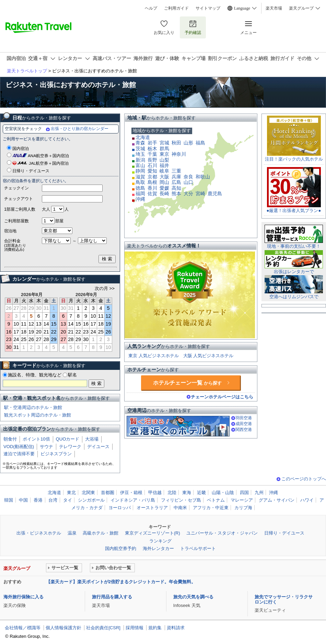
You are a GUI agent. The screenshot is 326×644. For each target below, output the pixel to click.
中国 (23, 500)
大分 (188, 194)
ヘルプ (151, 8)
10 (16, 324)
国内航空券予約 (121, 548)
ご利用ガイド (176, 8)
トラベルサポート (198, 548)
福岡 (140, 194)
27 (39, 339)
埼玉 (140, 154)
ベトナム (216, 500)
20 (39, 332)
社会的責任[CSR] (103, 628)
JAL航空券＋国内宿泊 (49, 163)
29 (54, 339)
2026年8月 (32, 295)
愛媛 (164, 188)
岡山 (164, 182)
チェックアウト (19, 199)
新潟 (140, 160)
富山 (140, 165)
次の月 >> (105, 289)
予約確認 (193, 27)
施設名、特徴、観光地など (35, 375)
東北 (71, 493)
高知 (176, 188)
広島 (176, 182)
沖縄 (140, 199)
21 (46, 332)
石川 (152, 165)
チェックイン (16, 188)
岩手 (152, 143)
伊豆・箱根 (131, 493)
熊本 (176, 194)
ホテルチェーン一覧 (187, 383)
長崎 (164, 194)
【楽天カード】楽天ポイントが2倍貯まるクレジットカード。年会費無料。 (121, 582)
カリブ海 (243, 508)
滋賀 (140, 177)
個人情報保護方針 (63, 628)
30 (9, 347)
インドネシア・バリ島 (133, 500)
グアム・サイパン (277, 500)
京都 (152, 177)
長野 (152, 160)
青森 (140, 143)
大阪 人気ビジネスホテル (208, 356)
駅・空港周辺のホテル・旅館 (33, 407)
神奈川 (179, 154)
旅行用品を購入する (112, 597)
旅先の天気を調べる (193, 597)
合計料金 (23, 245)
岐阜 (164, 171)
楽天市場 (274, 8)
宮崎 (200, 194)
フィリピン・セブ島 (181, 500)
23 (9, 339)
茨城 (140, 149)
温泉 (72, 533)
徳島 (140, 188)
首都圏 (108, 493)
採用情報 (135, 628)
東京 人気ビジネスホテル (154, 356)
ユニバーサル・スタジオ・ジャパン (222, 533)
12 (31, 324)
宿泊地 (10, 231)
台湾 (53, 500)
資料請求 (176, 628)
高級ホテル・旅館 (101, 533)
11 (24, 324)
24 (16, 339)
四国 (244, 493)
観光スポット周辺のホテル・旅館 (38, 415)
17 (16, 332)
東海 (187, 493)
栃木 (152, 149)
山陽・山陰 (223, 493)
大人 (46, 209)
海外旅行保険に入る (24, 597)
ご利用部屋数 (16, 221)
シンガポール (91, 500)
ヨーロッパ (120, 508)
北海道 (143, 137)
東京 (164, 154)
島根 (152, 182)
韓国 (9, 500)
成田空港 (244, 424)
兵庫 (176, 177)
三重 (176, 171)
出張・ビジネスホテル (39, 533)
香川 (152, 188)
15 (54, 324)
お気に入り (164, 27)
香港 (38, 500)
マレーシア (242, 500)
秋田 (176, 143)
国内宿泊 (21, 149)
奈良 (188, 177)
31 (16, 347)
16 (9, 332)
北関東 (88, 493)
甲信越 (155, 493)
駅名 (72, 375)
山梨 (164, 160)
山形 (188, 143)
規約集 (155, 628)
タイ (68, 500)
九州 (259, 493)
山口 (188, 182)
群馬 (164, 149)
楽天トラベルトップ (27, 71)
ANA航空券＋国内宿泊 (48, 156)
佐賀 (152, 194)
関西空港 (244, 430)
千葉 (152, 154)
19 (31, 332)
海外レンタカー (158, 548)
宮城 (164, 143)
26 (31, 339)
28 (46, 339)
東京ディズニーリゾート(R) (153, 533)
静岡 (140, 171)
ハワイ (307, 500)
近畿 (201, 493)
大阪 (164, 177)
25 (24, 339)
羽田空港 (244, 418)
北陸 (172, 493)
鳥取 (140, 182)
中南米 (180, 508)
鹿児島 (215, 194)
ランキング (160, 541)
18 (24, 332)
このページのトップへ (304, 479)
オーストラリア (152, 508)
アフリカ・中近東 (211, 508)
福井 (164, 165)
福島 (200, 143)
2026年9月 (86, 295)
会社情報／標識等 (23, 628)
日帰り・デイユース (31, 171)
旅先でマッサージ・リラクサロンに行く (284, 599)
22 (54, 332)
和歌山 (203, 177)
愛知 (152, 171)
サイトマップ (208, 8)
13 (39, 324)
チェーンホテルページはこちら (222, 397)
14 (46, 324)
